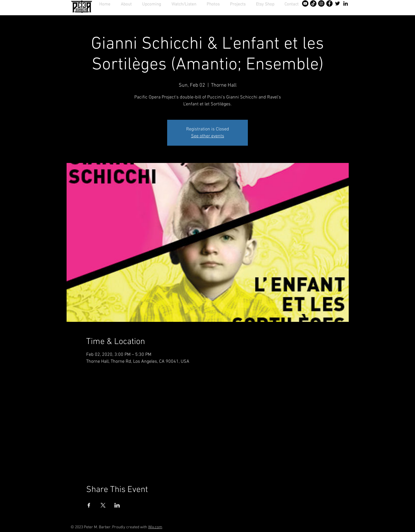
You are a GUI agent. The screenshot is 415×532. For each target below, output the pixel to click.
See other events (208, 136)
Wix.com (155, 527)
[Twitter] (337, 3)
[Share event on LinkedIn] (117, 505)
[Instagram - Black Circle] (321, 3)
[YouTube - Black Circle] (305, 3)
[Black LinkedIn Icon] (346, 3)
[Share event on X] (103, 505)
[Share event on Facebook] (89, 505)
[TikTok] (313, 3)
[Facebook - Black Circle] (329, 3)
